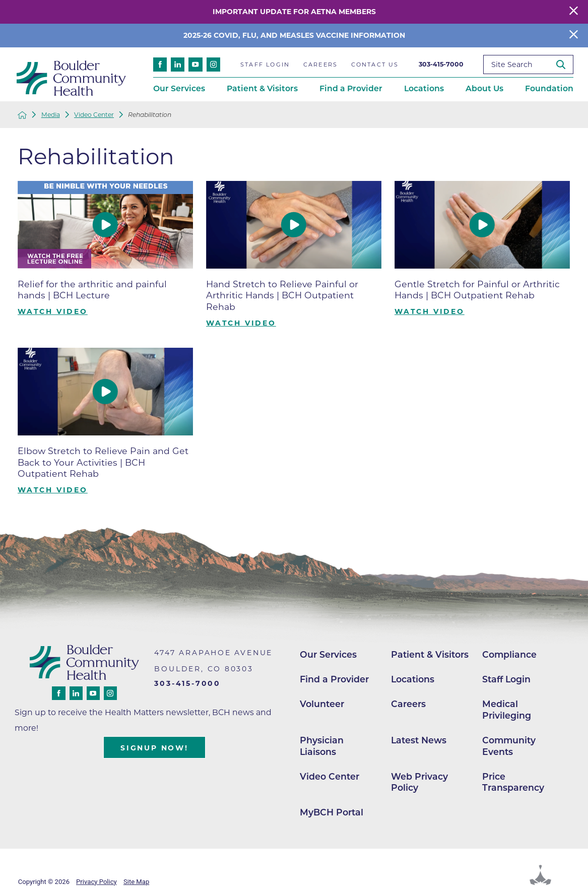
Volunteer (322, 704)
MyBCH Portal (332, 812)
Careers (408, 704)
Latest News (419, 740)
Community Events (509, 746)
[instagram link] (214, 65)
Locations (413, 679)
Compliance (509, 654)
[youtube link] (195, 65)
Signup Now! (154, 748)
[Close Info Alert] (574, 36)
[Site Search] (565, 65)
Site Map (136, 882)
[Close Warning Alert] (574, 12)
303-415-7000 (441, 64)
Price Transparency (513, 782)
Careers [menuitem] (320, 65)
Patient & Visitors (430, 654)
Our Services (328, 654)
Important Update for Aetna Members (294, 12)
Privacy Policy (96, 882)
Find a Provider (334, 679)
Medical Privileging (507, 710)
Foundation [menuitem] (549, 88)
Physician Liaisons (322, 746)
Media (51, 115)
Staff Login (506, 679)
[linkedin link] (178, 65)
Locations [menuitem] (424, 88)
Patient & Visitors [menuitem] (262, 88)
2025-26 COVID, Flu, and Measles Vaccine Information (294, 35)
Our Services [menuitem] (179, 88)
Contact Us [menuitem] (375, 65)
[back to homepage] (22, 115)
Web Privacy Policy (419, 782)
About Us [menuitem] (484, 88)
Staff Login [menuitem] (265, 65)
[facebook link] (160, 65)
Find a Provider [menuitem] (351, 88)
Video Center (94, 115)
